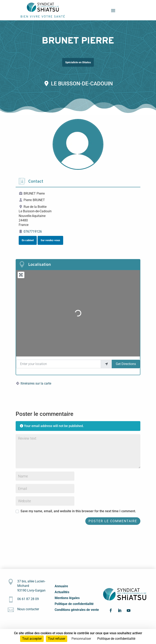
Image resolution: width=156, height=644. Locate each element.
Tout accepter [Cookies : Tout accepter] (32, 639)
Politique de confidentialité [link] (116, 639)
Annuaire (61, 586)
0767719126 (33, 232)
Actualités (62, 592)
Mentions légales (67, 598)
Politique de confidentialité (74, 604)
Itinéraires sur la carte (36, 383)
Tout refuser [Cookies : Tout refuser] (57, 639)
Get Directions (126, 364)
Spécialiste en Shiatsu (78, 62)
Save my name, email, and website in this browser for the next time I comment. (78, 511)
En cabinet (28, 240)
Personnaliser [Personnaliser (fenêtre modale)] (81, 639)
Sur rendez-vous (50, 240)
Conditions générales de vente (77, 610)
